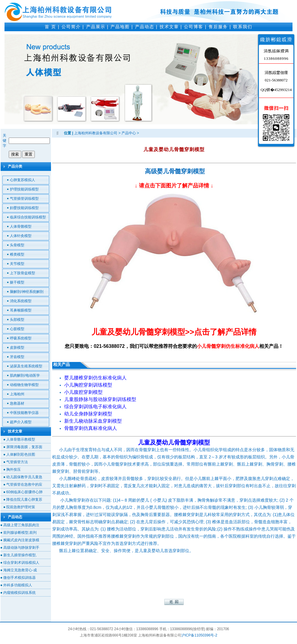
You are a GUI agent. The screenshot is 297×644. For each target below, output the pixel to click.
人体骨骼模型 (21, 226)
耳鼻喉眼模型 (21, 310)
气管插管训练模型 (24, 199)
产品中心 (129, 133)
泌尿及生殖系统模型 (26, 366)
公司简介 (71, 27)
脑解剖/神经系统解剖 (27, 292)
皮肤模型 (17, 348)
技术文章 (169, 27)
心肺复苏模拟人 (22, 180)
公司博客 (193, 27)
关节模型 (17, 264)
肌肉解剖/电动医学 (25, 375)
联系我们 (243, 27)
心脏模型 (17, 329)
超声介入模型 (21, 422)
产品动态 (145, 27)
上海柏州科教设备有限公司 (96, 133)
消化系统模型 (21, 301)
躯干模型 (17, 282)
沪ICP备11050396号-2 (199, 635)
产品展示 (96, 27)
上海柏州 (17, 394)
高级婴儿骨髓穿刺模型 (175, 171)
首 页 (50, 27)
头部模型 (17, 320)
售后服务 (218, 27)
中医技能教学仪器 (24, 413)
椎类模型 (17, 254)
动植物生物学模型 (24, 385)
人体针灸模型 (21, 236)
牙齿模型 (17, 357)
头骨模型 (17, 245)
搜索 (15, 154)
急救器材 (17, 403)
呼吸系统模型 (21, 338)
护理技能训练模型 (24, 189)
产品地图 (120, 27)
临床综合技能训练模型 (28, 217)
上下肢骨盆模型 (22, 273)
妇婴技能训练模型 (24, 208)
